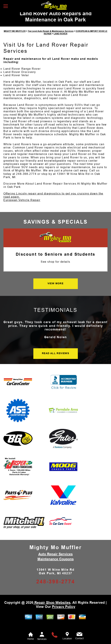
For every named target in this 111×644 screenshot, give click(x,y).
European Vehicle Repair (22, 206)
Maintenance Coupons (56, 565)
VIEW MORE (56, 289)
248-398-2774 (26, 179)
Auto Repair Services (55, 560)
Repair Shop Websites (52, 608)
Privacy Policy (64, 612)
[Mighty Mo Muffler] (55, 243)
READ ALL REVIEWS (55, 359)
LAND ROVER (61, 39)
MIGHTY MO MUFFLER (15, 37)
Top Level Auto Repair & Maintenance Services (51, 37)
